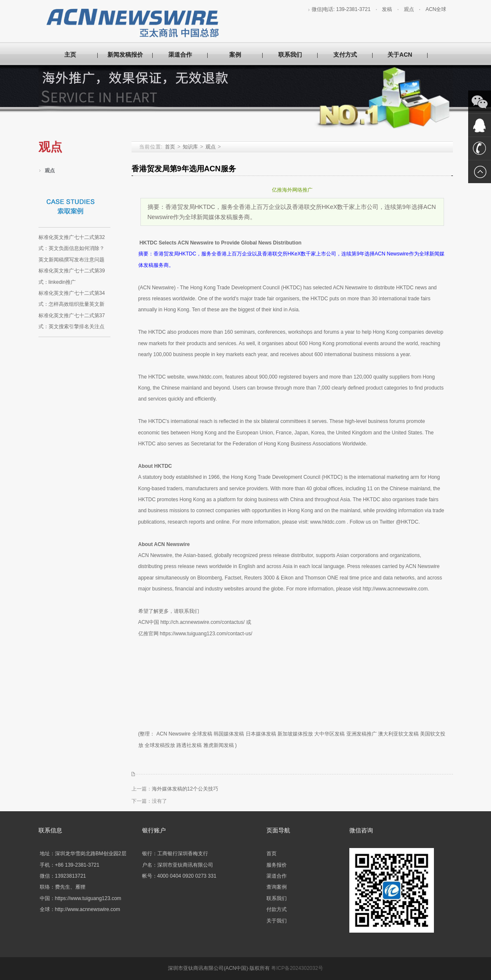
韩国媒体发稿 (229, 734)
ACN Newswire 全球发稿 (184, 734)
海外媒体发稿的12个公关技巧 (185, 789)
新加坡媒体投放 (295, 734)
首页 (170, 147)
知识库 (190, 147)
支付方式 (345, 55)
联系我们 (290, 55)
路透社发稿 (189, 745)
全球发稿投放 (160, 745)
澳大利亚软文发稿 (398, 734)
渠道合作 (180, 55)
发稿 (387, 9)
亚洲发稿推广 (362, 734)
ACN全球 (436, 9)
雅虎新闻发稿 (219, 745)
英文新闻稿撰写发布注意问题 (71, 260)
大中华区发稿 (329, 734)
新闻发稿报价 (125, 55)
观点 (409, 9)
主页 (70, 55)
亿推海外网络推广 (292, 190)
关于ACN (400, 55)
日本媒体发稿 (261, 734)
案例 (235, 55)
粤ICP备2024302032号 (297, 968)
